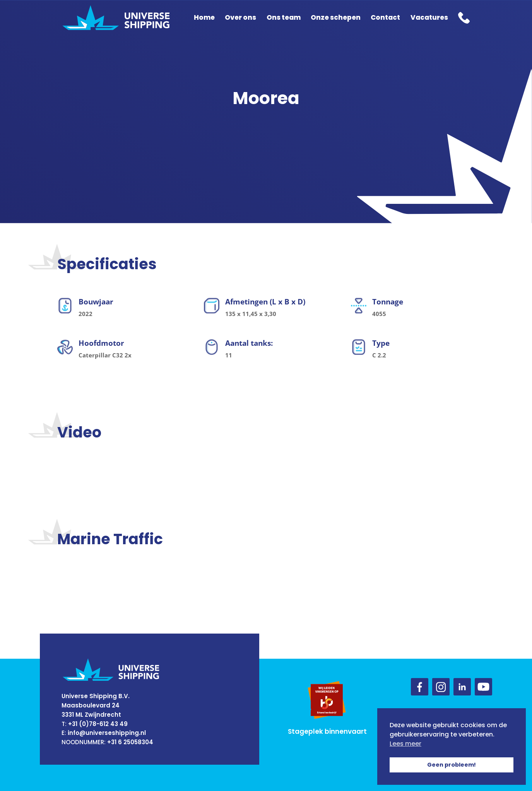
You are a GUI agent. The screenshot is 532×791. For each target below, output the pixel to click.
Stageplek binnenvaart (327, 731)
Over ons (240, 18)
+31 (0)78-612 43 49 (98, 724)
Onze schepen (336, 18)
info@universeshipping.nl (107, 733)
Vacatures (429, 18)
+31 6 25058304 (130, 742)
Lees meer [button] (405, 744)
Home (204, 18)
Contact (385, 18)
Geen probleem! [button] (452, 765)
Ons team (284, 18)
